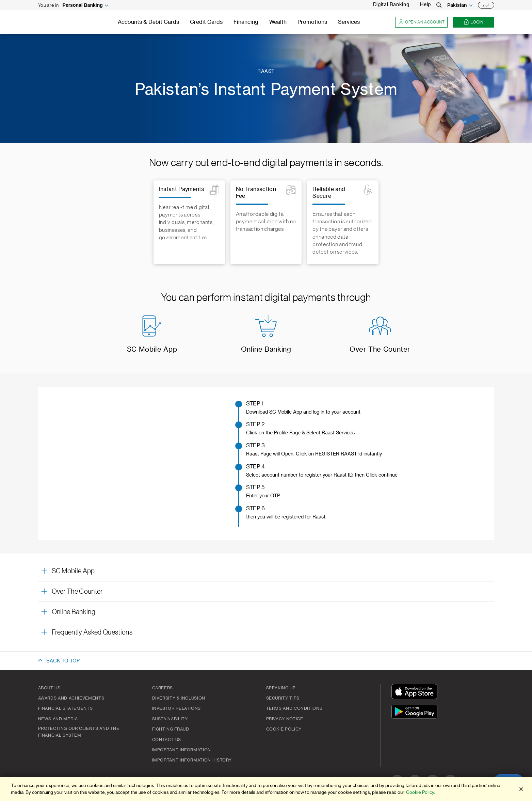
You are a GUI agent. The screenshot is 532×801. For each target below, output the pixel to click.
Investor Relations (177, 708)
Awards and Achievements (71, 698)
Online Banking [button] (74, 612)
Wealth (278, 22)
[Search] (439, 5)
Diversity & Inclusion (179, 698)
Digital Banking (391, 5)
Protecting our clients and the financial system (79, 732)
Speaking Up (281, 688)
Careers (163, 688)
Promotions (312, 22)
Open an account (422, 22)
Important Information (182, 750)
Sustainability (170, 719)
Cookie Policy (284, 729)
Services (349, 22)
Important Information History (192, 760)
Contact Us (167, 740)
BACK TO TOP (63, 661)
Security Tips (283, 698)
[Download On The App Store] (416, 693)
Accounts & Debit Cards (148, 22)
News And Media (58, 719)
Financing (246, 22)
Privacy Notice (285, 719)
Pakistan (457, 5)
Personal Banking (83, 5)
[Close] (521, 789)
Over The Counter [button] (77, 592)
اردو (486, 5)
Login (473, 22)
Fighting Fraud (171, 729)
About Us (49, 688)
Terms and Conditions (294, 708)
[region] (266, 789)
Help (425, 5)
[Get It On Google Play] (416, 713)
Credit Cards (206, 22)
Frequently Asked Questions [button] (92, 632)
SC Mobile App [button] (73, 571)
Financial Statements (66, 708)
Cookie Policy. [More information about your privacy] (421, 792)
